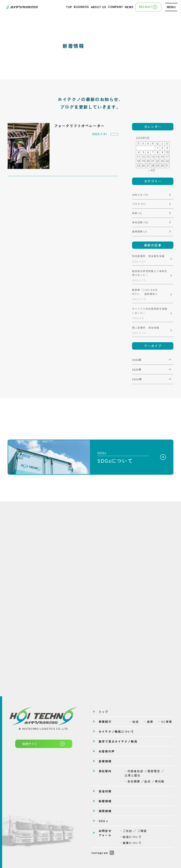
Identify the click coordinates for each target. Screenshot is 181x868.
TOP (69, 7)
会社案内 (105, 771)
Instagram (103, 853)
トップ (103, 712)
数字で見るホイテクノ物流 (118, 741)
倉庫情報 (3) (140, 231)
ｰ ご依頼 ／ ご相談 (133, 831)
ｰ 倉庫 (149, 722)
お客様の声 (107, 751)
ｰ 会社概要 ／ (144, 781)
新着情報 (105, 801)
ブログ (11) (139, 204)
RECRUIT (148, 7)
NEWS (129, 7)
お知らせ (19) (140, 195)
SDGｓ (104, 821)
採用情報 (105, 811)
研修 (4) (137, 213)
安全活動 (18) (140, 222)
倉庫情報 (105, 761)
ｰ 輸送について (131, 837)
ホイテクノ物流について (116, 731)
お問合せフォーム (105, 833)
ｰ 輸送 (134, 722)
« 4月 (152, 170)
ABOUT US (99, 7)
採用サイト (44, 744)
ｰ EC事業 (165, 722)
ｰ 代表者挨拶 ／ (144, 773)
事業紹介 (105, 722)
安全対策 (105, 791)
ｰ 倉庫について (131, 843)
